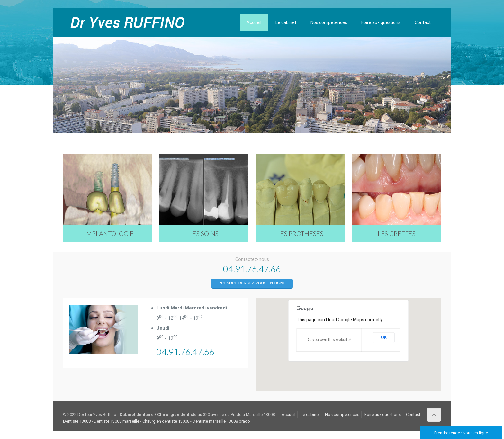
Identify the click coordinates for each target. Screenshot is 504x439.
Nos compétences (342, 414)
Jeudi (163, 328)
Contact (413, 414)
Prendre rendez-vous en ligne (252, 283)
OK (384, 337)
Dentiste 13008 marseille (117, 421)
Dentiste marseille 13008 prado (221, 421)
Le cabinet (310, 414)
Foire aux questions (383, 414)
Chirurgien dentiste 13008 (166, 421)
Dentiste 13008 (77, 421)
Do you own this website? (329, 340)
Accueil (288, 414)
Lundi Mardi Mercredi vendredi (192, 308)
